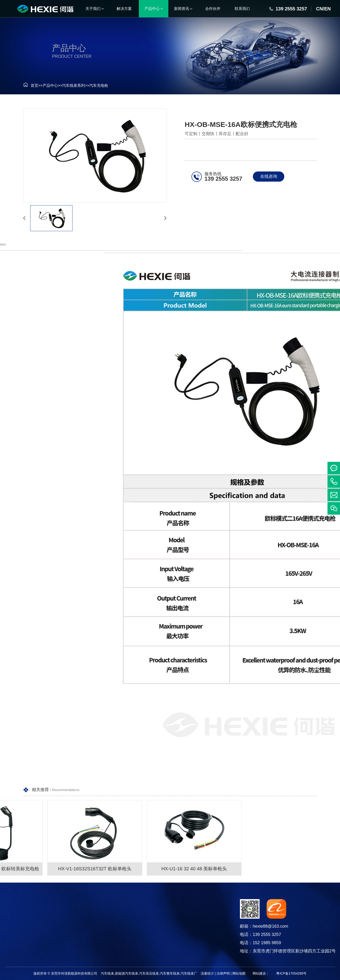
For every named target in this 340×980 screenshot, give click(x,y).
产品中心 (47, 85)
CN (319, 9)
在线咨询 (270, 176)
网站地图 (239, 973)
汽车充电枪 (95, 85)
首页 (31, 85)
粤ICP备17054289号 (291, 973)
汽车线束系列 (70, 85)
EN (327, 9)
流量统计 (207, 973)
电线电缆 (37, 941)
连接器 (37, 929)
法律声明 (223, 973)
